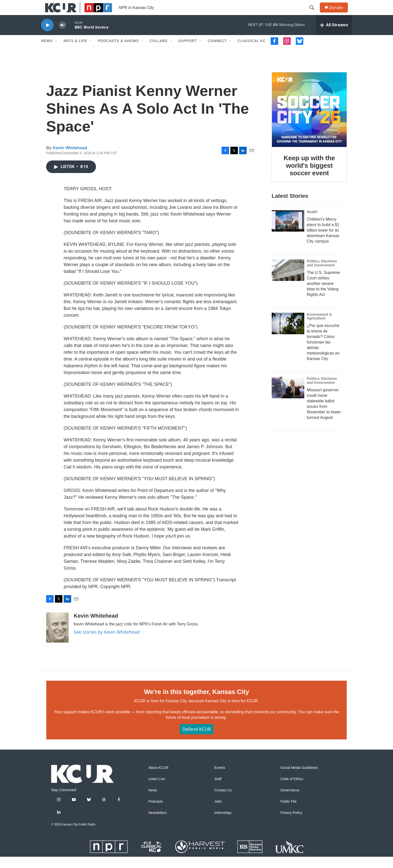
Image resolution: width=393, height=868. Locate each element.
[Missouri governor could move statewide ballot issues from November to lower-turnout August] (288, 399)
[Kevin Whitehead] (57, 639)
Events (220, 779)
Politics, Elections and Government (322, 274)
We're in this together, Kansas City (196, 703)
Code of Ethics (292, 790)
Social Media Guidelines (299, 779)
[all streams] (334, 36)
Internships (223, 824)
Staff (218, 790)
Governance (290, 802)
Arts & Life (75, 52)
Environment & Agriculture (319, 328)
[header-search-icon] (314, 13)
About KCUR (158, 779)
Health (312, 223)
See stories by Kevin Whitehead (107, 643)
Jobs (218, 813)
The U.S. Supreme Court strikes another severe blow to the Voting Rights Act (323, 295)
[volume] (62, 36)
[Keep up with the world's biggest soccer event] (309, 121)
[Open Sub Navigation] (56, 52)
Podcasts (156, 813)
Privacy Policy (291, 824)
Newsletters (158, 824)
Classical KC (252, 52)
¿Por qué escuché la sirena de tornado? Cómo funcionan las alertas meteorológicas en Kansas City (323, 353)
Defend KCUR (196, 740)
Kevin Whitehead (70, 159)
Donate (339, 13)
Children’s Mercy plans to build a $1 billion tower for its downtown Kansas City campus (323, 241)
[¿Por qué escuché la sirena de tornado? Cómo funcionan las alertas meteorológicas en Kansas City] (288, 335)
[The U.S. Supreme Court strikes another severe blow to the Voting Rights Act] (288, 281)
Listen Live (157, 790)
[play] (47, 36)
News (47, 52)
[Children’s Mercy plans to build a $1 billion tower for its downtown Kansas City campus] (288, 232)
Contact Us (223, 802)
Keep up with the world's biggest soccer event (309, 177)
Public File (289, 813)
